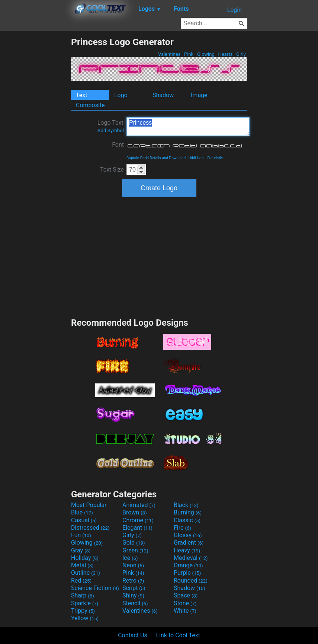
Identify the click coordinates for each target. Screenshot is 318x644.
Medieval (191, 558)
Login (235, 10)
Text (81, 95)
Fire (182, 528)
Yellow (85, 618)
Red (81, 581)
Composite (90, 105)
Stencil (135, 603)
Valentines (169, 54)
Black (186, 505)
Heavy (187, 550)
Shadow (163, 95)
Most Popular (89, 505)
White (185, 611)
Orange (188, 565)
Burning (188, 512)
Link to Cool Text (178, 635)
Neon (133, 565)
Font (118, 145)
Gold (134, 543)
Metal (82, 565)
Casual (84, 520)
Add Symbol (111, 130)
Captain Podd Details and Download (156, 158)
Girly (241, 54)
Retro (133, 581)
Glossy (188, 535)
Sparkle (85, 603)
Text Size (112, 170)
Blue (82, 512)
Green (135, 550)
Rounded (191, 581)
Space (186, 595)
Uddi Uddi (197, 158)
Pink (189, 54)
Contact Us (133, 635)
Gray (81, 550)
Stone (185, 603)
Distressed (90, 528)
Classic (187, 520)
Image (199, 95)
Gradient (189, 543)
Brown (134, 512)
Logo (121, 95)
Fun (81, 535)
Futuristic (215, 158)
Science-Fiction (95, 588)
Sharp (83, 595)
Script (134, 588)
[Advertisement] (35, 148)
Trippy (83, 611)
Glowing (206, 54)
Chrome (138, 520)
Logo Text (111, 126)
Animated (139, 505)
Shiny (133, 595)
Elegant (137, 528)
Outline (86, 573)
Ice (130, 558)
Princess (188, 127)
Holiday (85, 558)
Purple (187, 573)
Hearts (225, 54)
